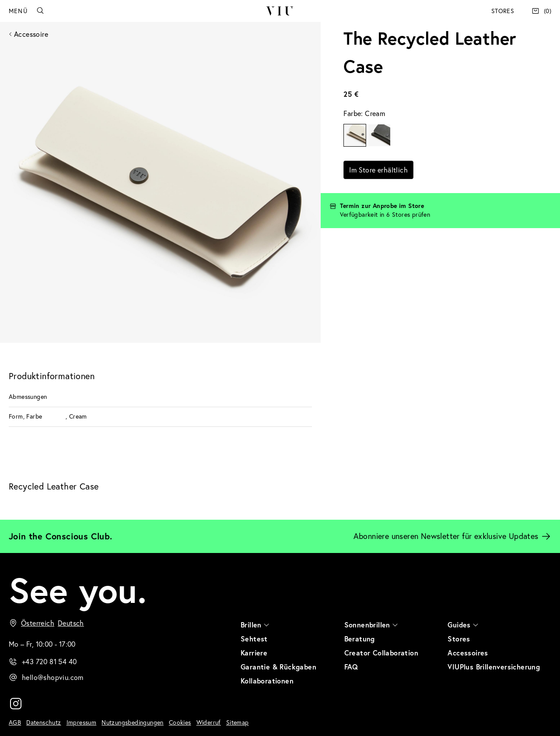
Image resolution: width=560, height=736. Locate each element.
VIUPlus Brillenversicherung (494, 667)
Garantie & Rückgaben (278, 667)
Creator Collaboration (381, 653)
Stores (503, 11)
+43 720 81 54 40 (49, 662)
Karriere (254, 653)
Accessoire (31, 34)
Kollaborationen (267, 681)
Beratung (360, 639)
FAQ (351, 667)
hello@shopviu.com (53, 677)
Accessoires (468, 653)
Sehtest (254, 639)
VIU (280, 11)
